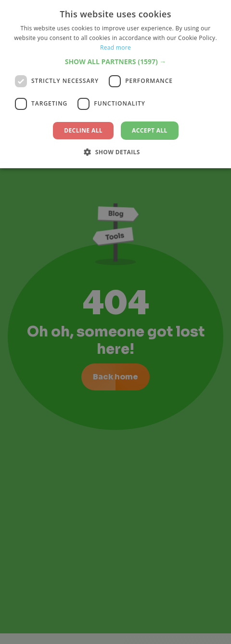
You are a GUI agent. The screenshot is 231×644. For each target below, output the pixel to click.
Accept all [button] (150, 130)
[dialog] (115, 322)
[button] (116, 61)
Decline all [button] (83, 130)
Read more (115, 47)
